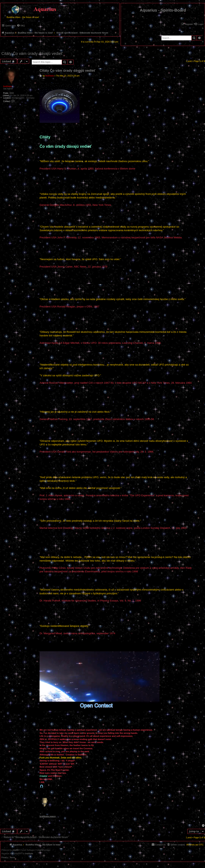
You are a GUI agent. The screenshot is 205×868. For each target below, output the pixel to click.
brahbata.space (48, 816)
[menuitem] (199, 24)
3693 (12, 93)
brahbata (7, 86)
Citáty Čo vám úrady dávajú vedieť (32, 54)
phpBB (16, 850)
